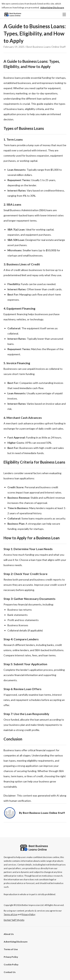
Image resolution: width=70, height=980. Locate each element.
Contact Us (10, 972)
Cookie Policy (11, 964)
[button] (52, 8)
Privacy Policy (11, 957)
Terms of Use (11, 949)
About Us (9, 934)
